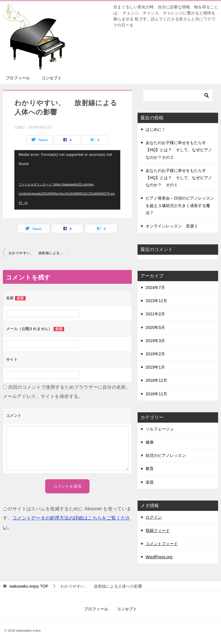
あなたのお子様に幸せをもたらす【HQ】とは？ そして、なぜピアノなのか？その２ (179, 150)
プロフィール (18, 78)
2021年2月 (155, 314)
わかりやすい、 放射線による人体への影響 (38, 253)
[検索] (178, 95)
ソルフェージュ (160, 429)
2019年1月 (155, 367)
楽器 (150, 482)
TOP (29, 586)
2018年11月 (156, 394)
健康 (150, 442)
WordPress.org (159, 557)
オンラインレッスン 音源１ (172, 226)
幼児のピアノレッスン (166, 455)
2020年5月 (155, 327)
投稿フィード (158, 530)
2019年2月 (155, 354)
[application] (67, 180)
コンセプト (52, 78)
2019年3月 (155, 341)
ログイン (154, 517)
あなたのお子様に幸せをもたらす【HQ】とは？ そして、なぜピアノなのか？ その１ (179, 178)
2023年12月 (156, 301)
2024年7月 (155, 287)
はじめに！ (156, 129)
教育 (150, 469)
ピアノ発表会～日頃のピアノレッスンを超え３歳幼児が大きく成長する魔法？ (180, 205)
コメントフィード (162, 544)
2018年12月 (156, 380)
